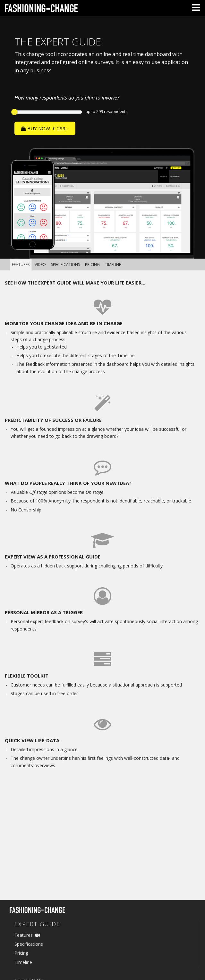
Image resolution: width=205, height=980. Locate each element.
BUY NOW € (45, 128)
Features (24, 935)
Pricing (21, 953)
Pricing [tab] (92, 265)
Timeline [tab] (113, 265)
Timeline (23, 962)
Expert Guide (37, 924)
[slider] (14, 112)
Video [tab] (40, 265)
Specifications (29, 944)
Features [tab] (21, 265)
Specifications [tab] (65, 265)
